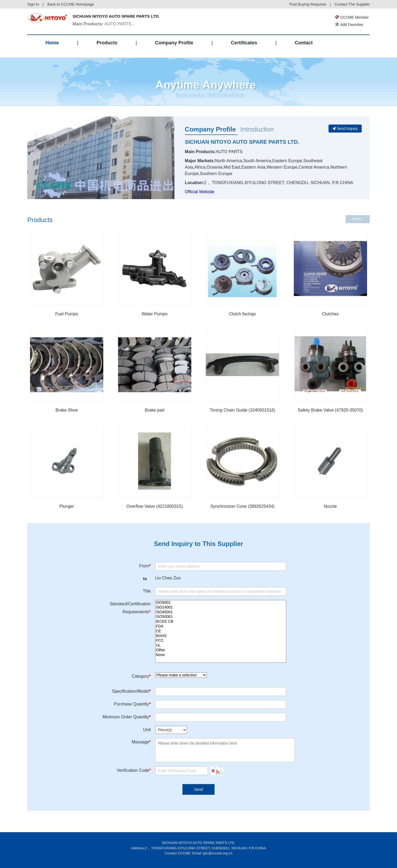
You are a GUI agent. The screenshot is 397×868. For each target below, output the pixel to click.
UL (221, 645)
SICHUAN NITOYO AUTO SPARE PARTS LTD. (242, 142)
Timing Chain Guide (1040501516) (243, 410)
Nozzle (330, 506)
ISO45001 (221, 612)
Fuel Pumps (67, 314)
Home (52, 46)
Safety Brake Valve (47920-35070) (330, 410)
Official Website (200, 192)
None (221, 655)
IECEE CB (221, 622)
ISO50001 (221, 617)
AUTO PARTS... (105, 25)
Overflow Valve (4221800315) (155, 506)
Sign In (33, 4)
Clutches (330, 314)
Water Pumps (155, 314)
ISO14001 (221, 607)
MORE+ (358, 219)
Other (221, 650)
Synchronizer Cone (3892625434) (242, 506)
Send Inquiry (345, 129)
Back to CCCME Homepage (71, 4)
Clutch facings (243, 314)
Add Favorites (350, 25)
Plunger (67, 506)
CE (221, 631)
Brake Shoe (67, 410)
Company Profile (174, 46)
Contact (304, 46)
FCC (221, 641)
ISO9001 (221, 603)
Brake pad (154, 410)
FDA (221, 626)
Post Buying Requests (308, 4)
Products (107, 46)
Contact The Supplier (352, 4)
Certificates (244, 46)
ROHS (221, 636)
